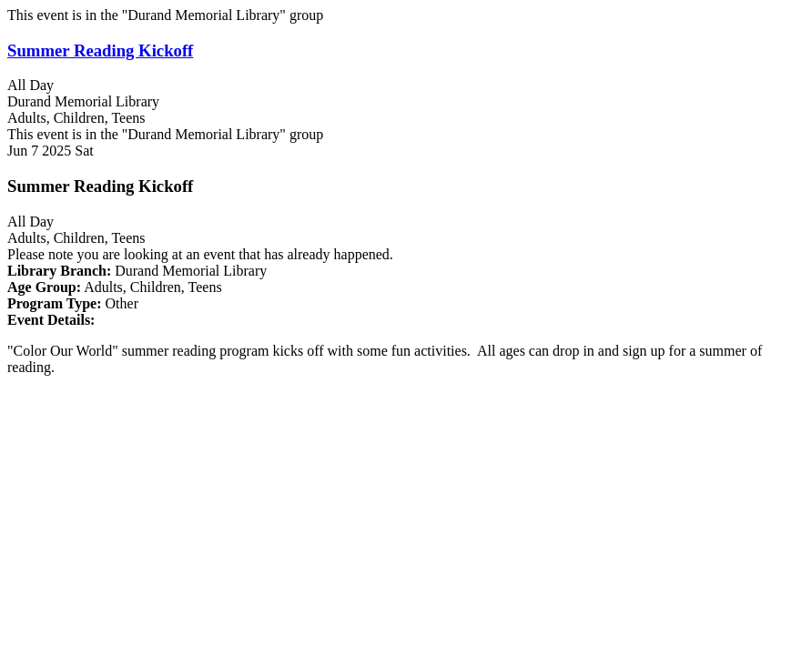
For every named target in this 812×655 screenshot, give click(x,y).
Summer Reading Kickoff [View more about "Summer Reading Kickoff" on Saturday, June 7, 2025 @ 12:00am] (100, 50)
